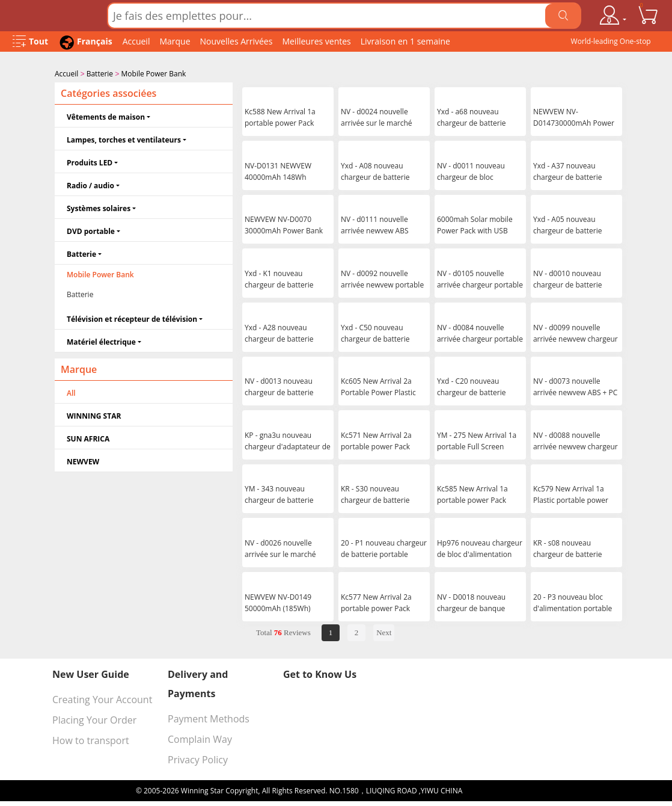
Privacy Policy (198, 758)
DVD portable (91, 230)
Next (384, 631)
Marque (175, 41)
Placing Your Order (94, 719)
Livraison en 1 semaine (405, 41)
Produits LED (90, 162)
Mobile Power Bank (154, 74)
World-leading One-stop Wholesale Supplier (611, 44)
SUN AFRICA (88, 438)
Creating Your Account (102, 698)
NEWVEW (83, 460)
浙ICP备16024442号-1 (500, 789)
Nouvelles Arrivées (237, 41)
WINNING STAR (94, 415)
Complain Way (200, 738)
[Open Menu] (30, 42)
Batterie (100, 74)
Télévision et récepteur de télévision (132, 318)
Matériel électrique (101, 341)
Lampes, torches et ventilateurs (124, 139)
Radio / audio (90, 184)
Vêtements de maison (106, 116)
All (71, 392)
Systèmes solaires (99, 207)
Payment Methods (209, 718)
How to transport (91, 739)
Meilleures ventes (316, 41)
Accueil (136, 41)
